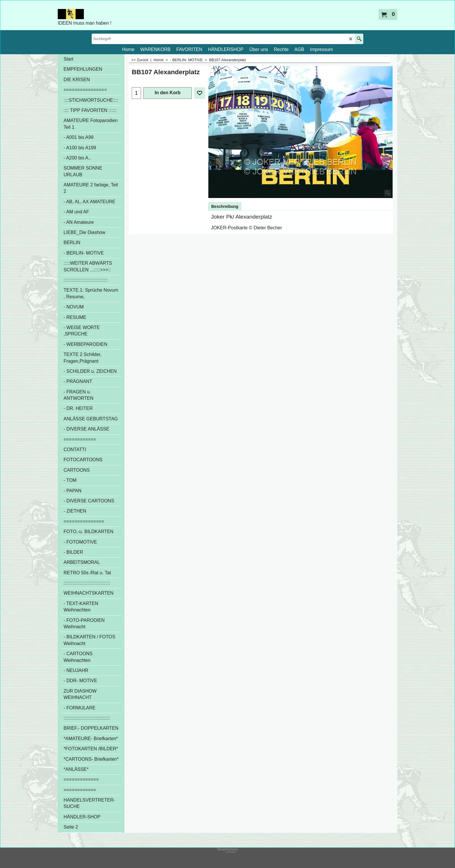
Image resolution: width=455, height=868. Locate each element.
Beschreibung (225, 206)
